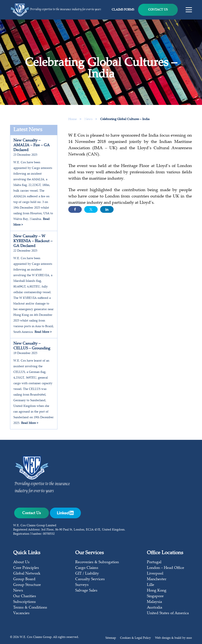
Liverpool (155, 574)
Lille (151, 585)
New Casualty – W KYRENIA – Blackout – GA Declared (33, 241)
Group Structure (27, 585)
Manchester (157, 579)
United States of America (168, 613)
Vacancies (21, 613)
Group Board (24, 579)
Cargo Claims (87, 568)
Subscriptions (25, 602)
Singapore (155, 596)
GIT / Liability (87, 574)
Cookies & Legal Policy (135, 638)
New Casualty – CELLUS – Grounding (32, 346)
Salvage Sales (86, 591)
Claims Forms (123, 10)
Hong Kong (157, 591)
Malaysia (154, 602)
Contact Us (158, 10)
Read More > (43, 332)
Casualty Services (90, 579)
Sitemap (111, 638)
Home (73, 119)
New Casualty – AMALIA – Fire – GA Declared (32, 145)
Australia (155, 608)
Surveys (82, 585)
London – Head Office (166, 568)
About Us (21, 562)
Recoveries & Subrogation (97, 562)
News (89, 119)
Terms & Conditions (30, 608)
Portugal (154, 562)
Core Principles (26, 568)
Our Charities (25, 596)
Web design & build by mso (174, 638)
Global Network (27, 574)
